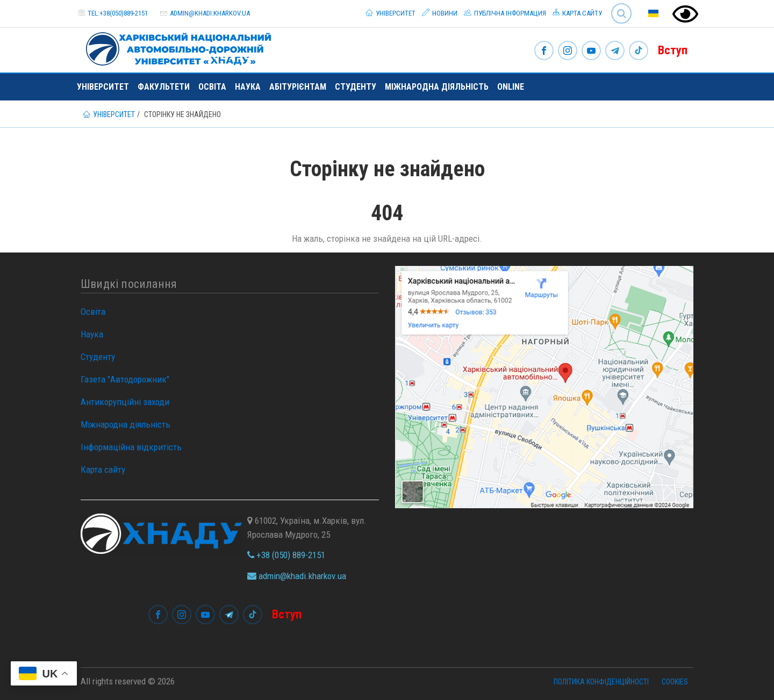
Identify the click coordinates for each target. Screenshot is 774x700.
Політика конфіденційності (601, 682)
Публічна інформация (505, 13)
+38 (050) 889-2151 (286, 555)
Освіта (212, 87)
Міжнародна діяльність (437, 87)
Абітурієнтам (298, 87)
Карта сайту (577, 13)
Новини (440, 13)
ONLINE (511, 87)
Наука (248, 87)
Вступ (673, 50)
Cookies (675, 682)
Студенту (356, 87)
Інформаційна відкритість (131, 447)
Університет (390, 13)
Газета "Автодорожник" (125, 379)
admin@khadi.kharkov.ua (210, 13)
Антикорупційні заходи (125, 402)
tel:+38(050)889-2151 (118, 13)
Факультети (164, 87)
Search (621, 13)
